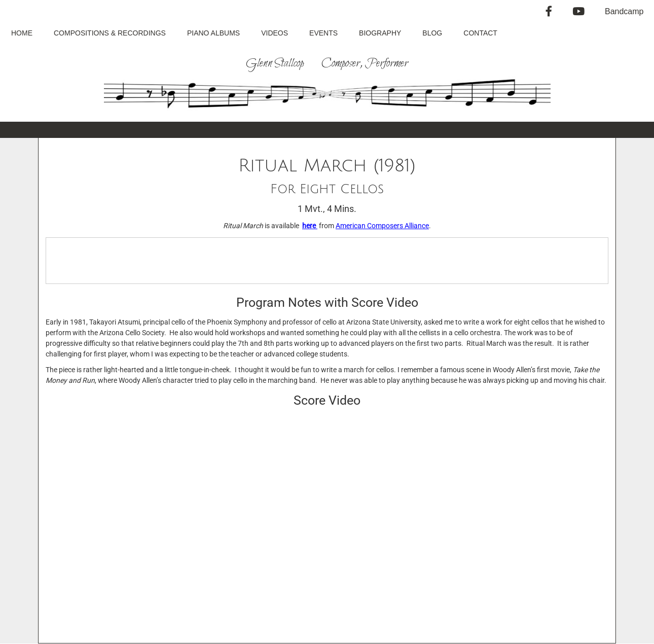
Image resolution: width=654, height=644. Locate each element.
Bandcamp (624, 11)
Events (323, 33)
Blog (432, 33)
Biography (380, 33)
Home (22, 33)
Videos (275, 33)
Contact (480, 33)
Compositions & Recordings (110, 33)
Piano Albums (213, 33)
